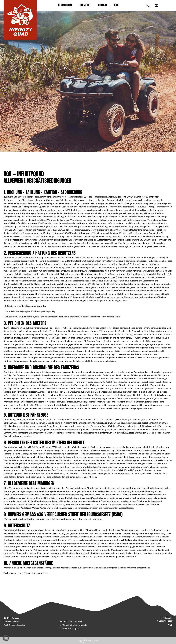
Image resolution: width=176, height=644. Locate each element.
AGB (116, 5)
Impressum (166, 618)
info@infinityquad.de (77, 625)
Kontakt (102, 5)
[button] (6, 638)
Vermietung (65, 5)
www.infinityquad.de (72, 628)
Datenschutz (165, 621)
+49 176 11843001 (73, 621)
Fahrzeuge (85, 5)
